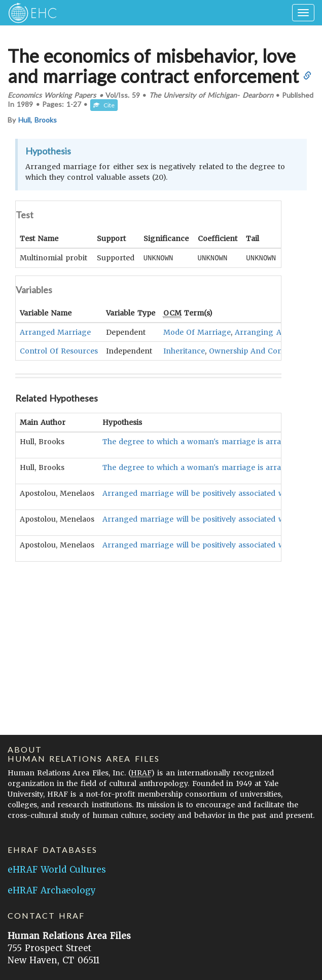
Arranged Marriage (55, 332)
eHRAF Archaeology (52, 890)
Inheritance (184, 350)
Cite (104, 105)
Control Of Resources (59, 350)
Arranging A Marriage (276, 332)
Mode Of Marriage (197, 332)
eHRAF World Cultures (57, 870)
